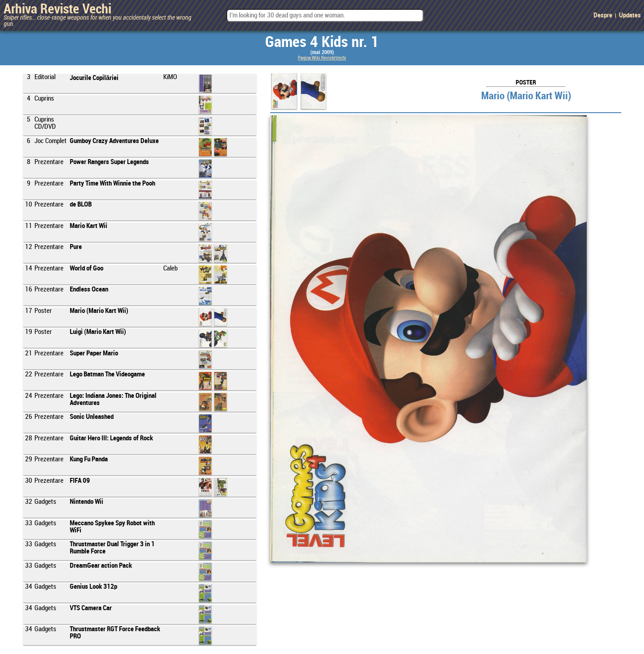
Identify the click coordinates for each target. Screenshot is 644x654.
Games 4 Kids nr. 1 (322, 42)
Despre (603, 16)
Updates (630, 16)
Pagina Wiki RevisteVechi (322, 58)
